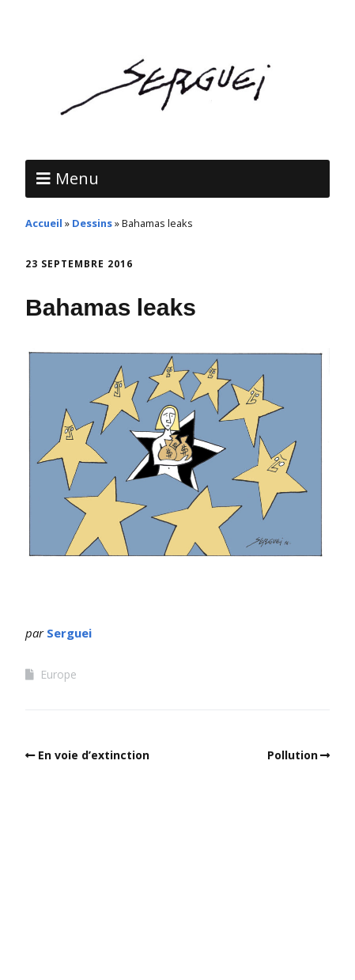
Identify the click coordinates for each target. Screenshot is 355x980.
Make (95, 895)
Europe (59, 674)
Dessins (92, 223)
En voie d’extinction (94, 755)
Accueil (44, 223)
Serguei (69, 633)
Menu (77, 178)
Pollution (293, 755)
